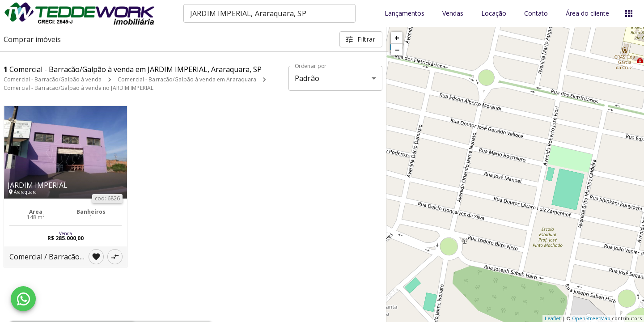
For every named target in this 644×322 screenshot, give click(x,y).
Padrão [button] (307, 78)
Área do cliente (587, 14)
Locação (494, 14)
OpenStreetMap (591, 318)
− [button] (397, 50)
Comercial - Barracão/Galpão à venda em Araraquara (187, 79)
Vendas (453, 14)
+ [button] (397, 38)
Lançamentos (405, 14)
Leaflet (553, 318)
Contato (536, 14)
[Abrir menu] (629, 13)
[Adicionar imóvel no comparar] (115, 257)
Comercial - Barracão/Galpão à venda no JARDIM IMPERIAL (78, 88)
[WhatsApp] (23, 299)
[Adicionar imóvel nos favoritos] (96, 257)
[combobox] (269, 13)
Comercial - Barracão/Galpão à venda (53, 79)
